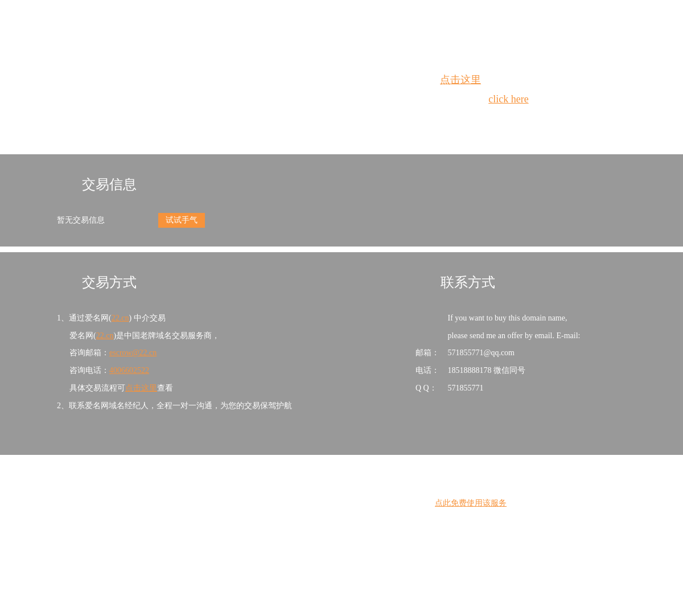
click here (508, 99)
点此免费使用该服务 (471, 503)
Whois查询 (313, 120)
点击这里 (460, 80)
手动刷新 (373, 120)
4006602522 (129, 370)
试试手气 (182, 220)
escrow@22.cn (133, 353)
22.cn (120, 318)
